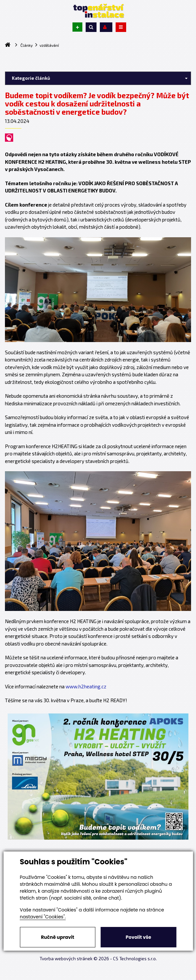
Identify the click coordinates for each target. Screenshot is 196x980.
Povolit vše (139, 937)
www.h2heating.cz (86, 686)
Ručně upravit (57, 937)
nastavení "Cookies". (43, 917)
